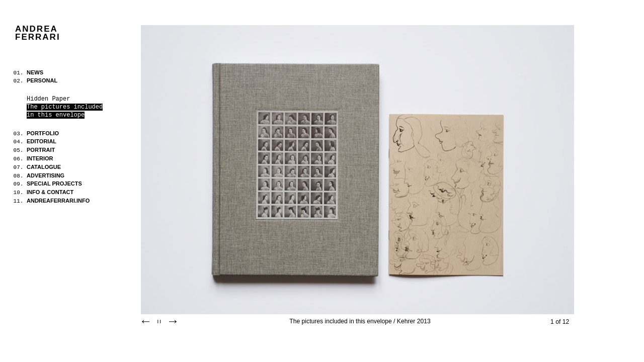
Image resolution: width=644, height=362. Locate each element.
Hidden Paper (48, 99)
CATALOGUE (44, 167)
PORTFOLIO (43, 133)
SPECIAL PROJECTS (54, 184)
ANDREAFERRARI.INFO (58, 201)
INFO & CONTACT (50, 192)
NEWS (35, 72)
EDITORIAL (42, 141)
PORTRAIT (41, 150)
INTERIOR (40, 158)
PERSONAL (42, 80)
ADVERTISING (46, 175)
